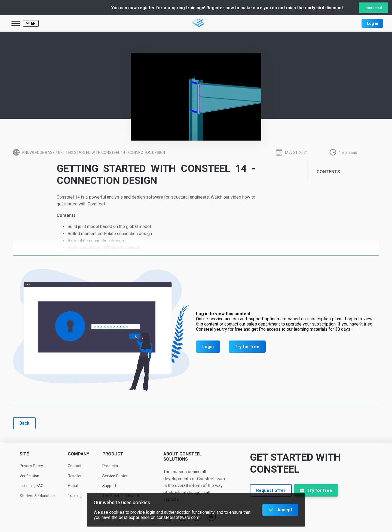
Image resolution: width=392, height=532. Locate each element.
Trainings (76, 496)
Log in (373, 23)
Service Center (115, 476)
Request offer (271, 490)
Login (208, 347)
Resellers (76, 476)
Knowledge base (39, 153)
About (73, 486)
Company (79, 454)
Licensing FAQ (32, 486)
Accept (285, 510)
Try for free (247, 347)
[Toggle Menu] (16, 23)
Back (24, 423)
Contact (75, 466)
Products (110, 466)
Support (109, 486)
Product (113, 454)
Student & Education (37, 496)
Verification (29, 476)
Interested (373, 8)
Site (24, 454)
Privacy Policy (31, 466)
